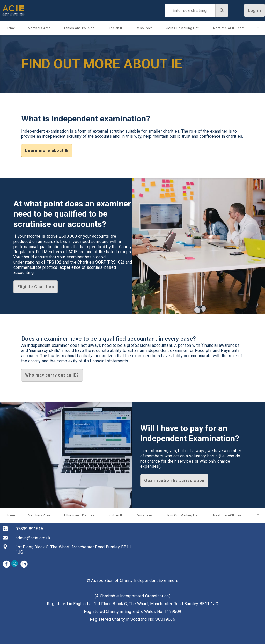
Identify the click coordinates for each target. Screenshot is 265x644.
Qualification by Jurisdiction (174, 481)
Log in (255, 10)
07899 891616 (29, 529)
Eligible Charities (36, 287)
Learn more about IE (47, 151)
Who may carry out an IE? (52, 375)
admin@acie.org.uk (33, 538)
